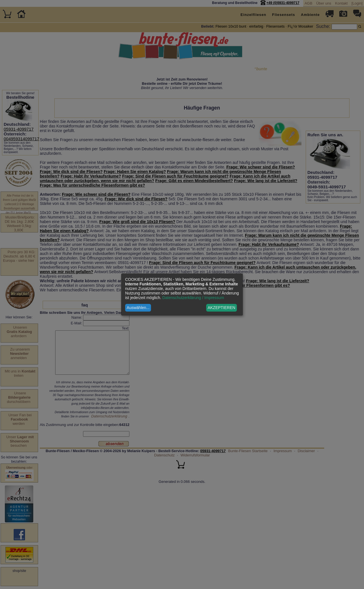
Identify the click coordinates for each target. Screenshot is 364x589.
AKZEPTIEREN (221, 308)
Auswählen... (138, 308)
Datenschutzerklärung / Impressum (193, 298)
